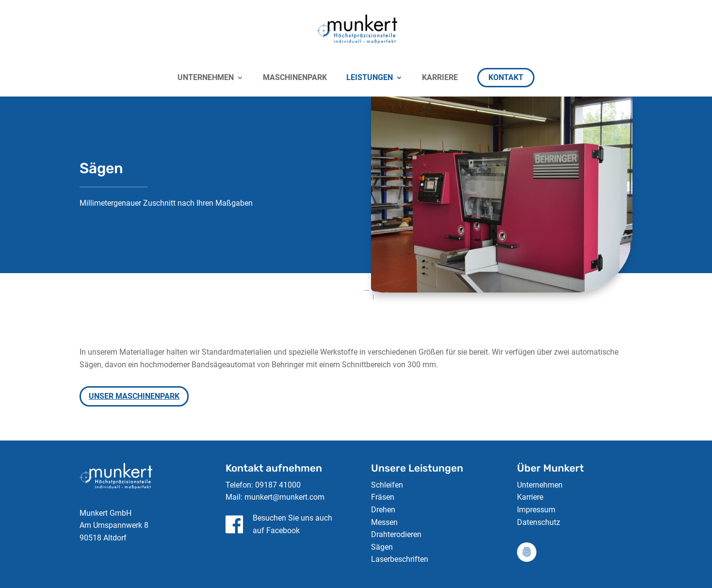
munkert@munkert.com (284, 497)
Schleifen (387, 485)
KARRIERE (440, 78)
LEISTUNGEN (370, 78)
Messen (384, 522)
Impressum (536, 510)
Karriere (530, 497)
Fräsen (383, 497)
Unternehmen (540, 485)
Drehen (383, 510)
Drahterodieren (396, 534)
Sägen (382, 547)
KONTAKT (506, 77)
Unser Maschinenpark (134, 396)
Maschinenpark (295, 78)
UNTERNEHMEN (206, 78)
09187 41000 (278, 485)
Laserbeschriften (400, 559)
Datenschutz (539, 522)
